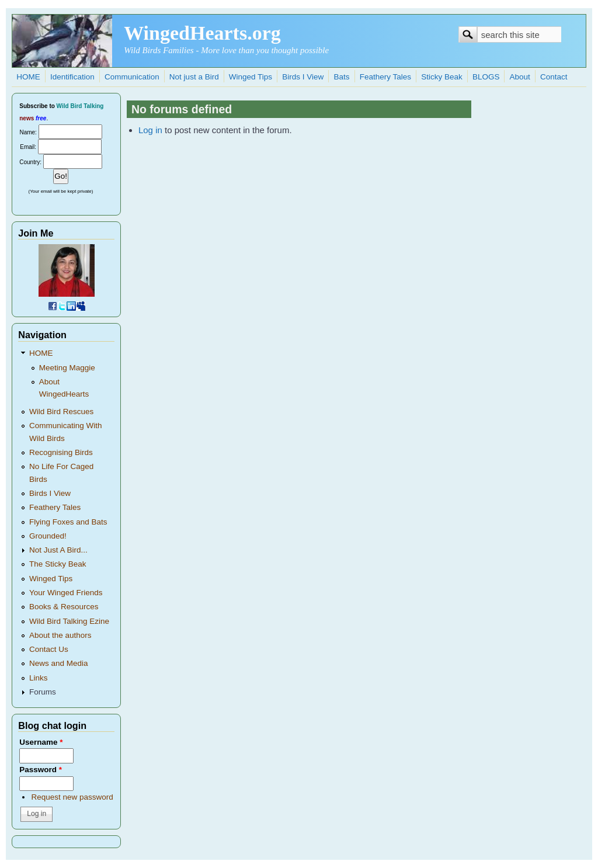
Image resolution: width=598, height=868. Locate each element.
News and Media (59, 663)
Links (39, 678)
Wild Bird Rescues (61, 412)
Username (41, 742)
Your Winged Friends (66, 593)
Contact (554, 77)
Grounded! (48, 536)
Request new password (72, 797)
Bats (342, 77)
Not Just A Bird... (58, 550)
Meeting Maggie (67, 368)
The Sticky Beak (58, 564)
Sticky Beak (442, 77)
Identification (72, 77)
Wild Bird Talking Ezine (69, 621)
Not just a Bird (194, 77)
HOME (28, 77)
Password (41, 770)
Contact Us (49, 649)
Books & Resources (64, 607)
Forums (43, 692)
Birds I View (303, 77)
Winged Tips (251, 77)
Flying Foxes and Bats (68, 522)
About (520, 77)
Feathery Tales (385, 77)
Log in (150, 130)
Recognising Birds (61, 452)
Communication (132, 77)
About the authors (60, 635)
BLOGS (486, 77)
